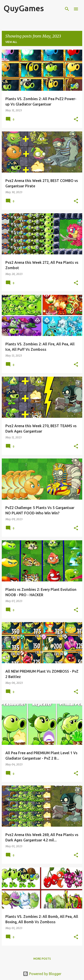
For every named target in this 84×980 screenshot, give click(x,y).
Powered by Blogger (42, 974)
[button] (76, 119)
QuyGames (24, 8)
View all (11, 42)
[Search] (67, 9)
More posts (42, 959)
